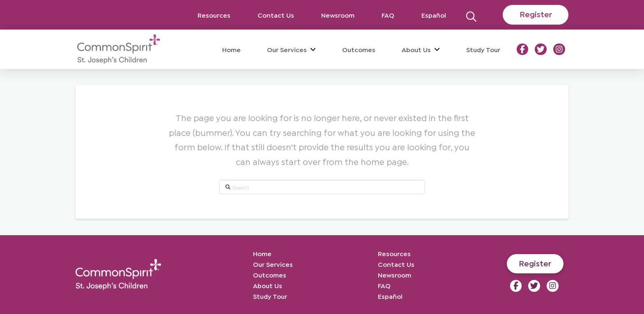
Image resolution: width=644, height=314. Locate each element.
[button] (471, 15)
